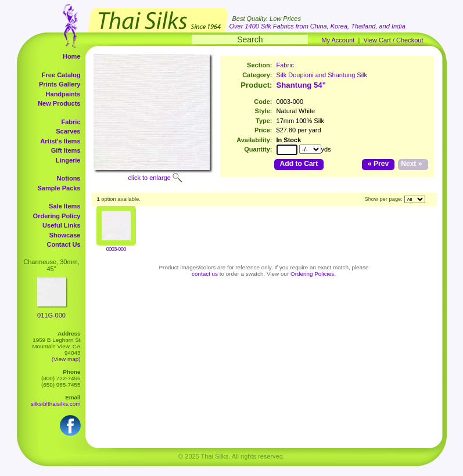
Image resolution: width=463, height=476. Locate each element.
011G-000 (51, 315)
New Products (59, 103)
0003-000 (116, 249)
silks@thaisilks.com (56, 404)
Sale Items (64, 206)
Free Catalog (61, 75)
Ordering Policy (57, 216)
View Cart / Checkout (393, 40)
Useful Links (61, 225)
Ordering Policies (312, 274)
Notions (69, 178)
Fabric (71, 122)
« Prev (378, 164)
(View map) (66, 359)
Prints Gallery (60, 84)
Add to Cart (299, 164)
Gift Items (66, 150)
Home (72, 56)
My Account (338, 40)
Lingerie (68, 160)
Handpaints (63, 94)
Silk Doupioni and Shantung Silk (322, 75)
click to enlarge (150, 178)
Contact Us (63, 244)
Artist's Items (60, 141)
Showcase (65, 235)
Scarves (68, 131)
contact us (205, 274)
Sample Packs (59, 188)
